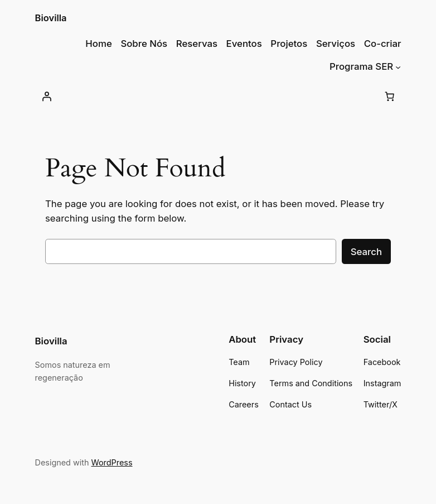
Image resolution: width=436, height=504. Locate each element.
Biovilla (51, 18)
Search (366, 252)
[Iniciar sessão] (47, 97)
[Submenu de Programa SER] (398, 66)
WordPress (112, 462)
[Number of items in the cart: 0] (389, 97)
